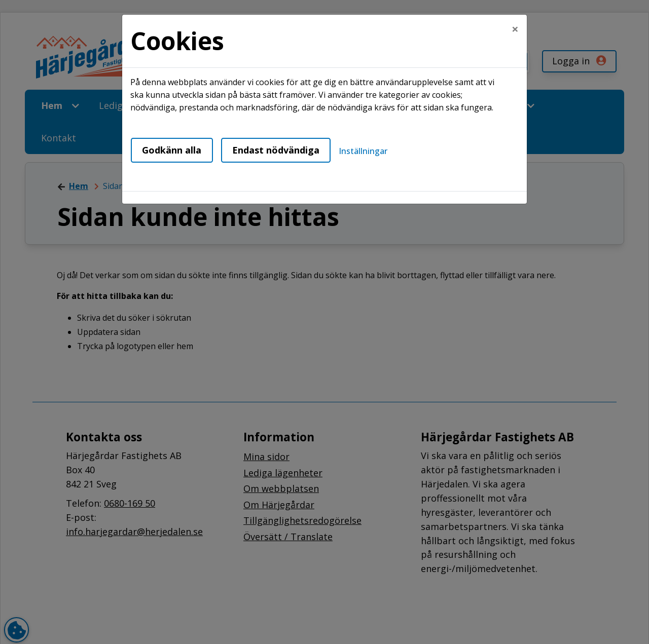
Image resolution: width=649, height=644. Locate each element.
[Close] (515, 29)
